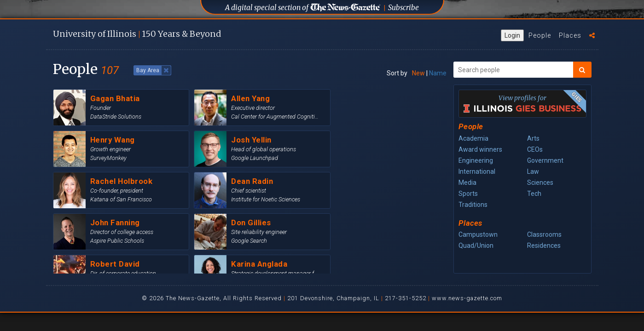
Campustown (478, 234)
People (540, 35)
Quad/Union (476, 245)
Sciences (540, 183)
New (418, 73)
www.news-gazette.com (467, 298)
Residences (544, 245)
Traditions (473, 205)
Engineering (476, 160)
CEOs (535, 149)
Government (545, 160)
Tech (534, 194)
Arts (533, 138)
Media (467, 183)
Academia (473, 138)
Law (533, 171)
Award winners (480, 149)
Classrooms (544, 234)
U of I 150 (137, 34)
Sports (468, 194)
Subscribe (403, 8)
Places (570, 35)
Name (438, 73)
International (477, 171)
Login (512, 35)
